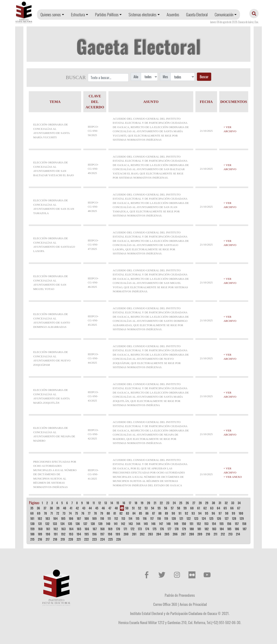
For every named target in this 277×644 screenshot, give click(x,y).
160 (40, 529)
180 (192, 529)
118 (159, 518)
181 (199, 529)
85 (140, 513)
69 (39, 513)
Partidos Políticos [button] (107, 14)
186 (237, 529)
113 (123, 518)
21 (155, 503)
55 (159, 508)
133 (55, 524)
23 (168, 503)
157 (237, 524)
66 (232, 508)
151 (191, 524)
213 (230, 534)
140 (108, 524)
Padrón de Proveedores (180, 595)
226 (119, 539)
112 (116, 518)
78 (95, 513)
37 (45, 508)
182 (207, 529)
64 (218, 508)
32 (226, 503)
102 (40, 518)
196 (94, 534)
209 (200, 534)
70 (45, 513)
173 (140, 529)
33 (233, 503)
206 (175, 534)
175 (155, 529)
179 (184, 529)
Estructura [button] (78, 14)
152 (199, 524)
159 (32, 529)
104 (55, 518)
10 (88, 503)
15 (118, 503)
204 (159, 534)
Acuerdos (173, 14)
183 (214, 529)
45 (97, 508)
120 (174, 518)
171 (125, 529)
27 (194, 503)
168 (102, 529)
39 (58, 508)
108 (87, 518)
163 (63, 529)
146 (153, 524)
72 (58, 513)
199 (118, 534)
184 (222, 529)
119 (166, 518)
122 (189, 518)
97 (220, 513)
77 (89, 513)
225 (110, 539)
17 (130, 503)
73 (64, 513)
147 (161, 524)
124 (204, 518)
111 (109, 518)
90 (173, 513)
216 (40, 539)
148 (168, 524)
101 (32, 518)
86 (147, 513)
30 (213, 503)
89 (167, 513)
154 (214, 524)
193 (71, 534)
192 (63, 534)
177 (169, 529)
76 (83, 513)
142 (123, 524)
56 (166, 508)
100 (241, 513)
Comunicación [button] (224, 14)
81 (115, 513)
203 (150, 534)
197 (102, 534)
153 (206, 524)
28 (200, 503)
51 (133, 508)
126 (219, 518)
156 (229, 524)
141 (116, 524)
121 (181, 518)
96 (213, 513)
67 (239, 508)
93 (193, 513)
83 (127, 513)
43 (84, 508)
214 (238, 534)
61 (199, 508)
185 (229, 529)
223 (94, 539)
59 (185, 508)
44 (90, 508)
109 (94, 518)
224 (102, 539)
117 (152, 518)
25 (181, 503)
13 (106, 503)
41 (71, 508)
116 (145, 518)
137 (85, 524)
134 (62, 524)
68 (32, 513)
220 (71, 539)
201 (134, 534)
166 (87, 529)
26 (187, 503)
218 (55, 539)
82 (121, 513)
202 (142, 534)
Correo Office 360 (165, 604)
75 (76, 513)
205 (167, 534)
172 (132, 529)
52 (140, 508)
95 (207, 513)
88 (160, 513)
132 (47, 524)
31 (220, 503)
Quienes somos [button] (51, 14)
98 (227, 513)
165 (79, 529)
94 (200, 513)
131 (40, 524)
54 (153, 508)
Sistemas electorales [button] (143, 14)
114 (130, 518)
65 (225, 508)
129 (242, 518)
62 (205, 508)
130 (32, 524)
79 (102, 513)
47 (110, 508)
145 (146, 524)
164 (71, 529)
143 (131, 524)
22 (161, 503)
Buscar (204, 77)
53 (146, 508)
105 (63, 518)
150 (184, 524)
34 (239, 503)
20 (149, 503)
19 (142, 503)
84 (134, 513)
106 (71, 518)
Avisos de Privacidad (193, 604)
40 (65, 508)
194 (79, 534)
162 (56, 529)
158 (244, 524)
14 (112, 503)
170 (118, 529)
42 (77, 508)
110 (102, 518)
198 (110, 534)
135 (70, 524)
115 (138, 518)
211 (215, 534)
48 (116, 508)
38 (51, 508)
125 (211, 518)
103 (48, 518)
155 (221, 524)
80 (108, 513)
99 (234, 513)
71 (52, 513)
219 (63, 539)
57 (172, 508)
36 (38, 508)
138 (93, 524)
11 (94, 503)
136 (78, 524)
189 (40, 534)
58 (179, 508)
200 (126, 534)
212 (223, 534)
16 (124, 503)
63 (212, 508)
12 (100, 503)
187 (245, 529)
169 (110, 529)
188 (32, 534)
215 (32, 539)
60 (192, 508)
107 (79, 518)
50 (127, 508)
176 (162, 529)
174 (147, 529)
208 (192, 534)
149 (176, 524)
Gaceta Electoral (197, 14)
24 (174, 503)
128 (234, 518)
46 (103, 508)
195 (87, 534)
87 (154, 513)
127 (227, 518)
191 (56, 534)
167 (95, 529)
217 (48, 539)
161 (48, 529)
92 (186, 513)
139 (100, 524)
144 (138, 524)
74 (70, 513)
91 (180, 513)
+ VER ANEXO (233, 477)
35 (32, 508)
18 (136, 503)
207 (183, 534)
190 (48, 534)
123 (196, 518)
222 (86, 539)
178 (177, 529)
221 (79, 539)
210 (208, 534)
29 (207, 503)
